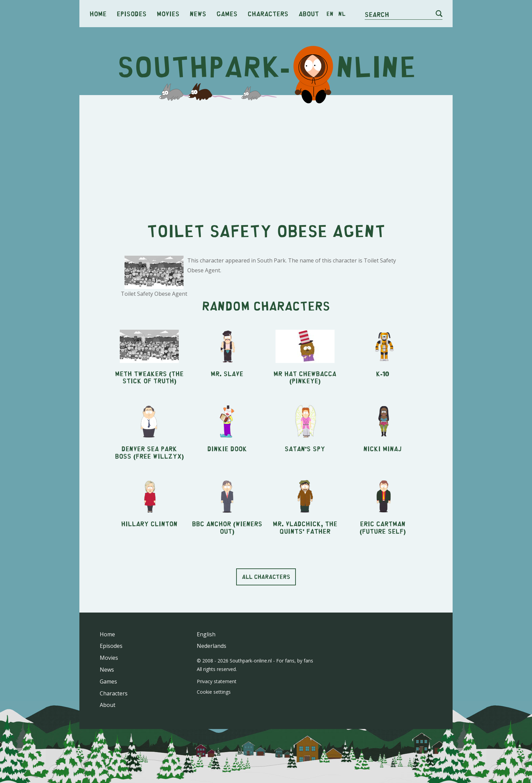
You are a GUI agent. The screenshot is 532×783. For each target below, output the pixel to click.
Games (227, 13)
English (206, 634)
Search (377, 14)
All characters (266, 577)
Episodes (132, 13)
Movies (168, 13)
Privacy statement (217, 681)
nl (342, 14)
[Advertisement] (266, 153)
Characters (268, 13)
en (330, 14)
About (309, 13)
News (198, 13)
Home (98, 13)
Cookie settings (214, 692)
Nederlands (212, 646)
